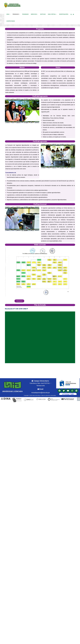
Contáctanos (11, 21)
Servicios (34, 14)
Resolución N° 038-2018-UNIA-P (16, 309)
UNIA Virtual (52, 14)
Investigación (64, 14)
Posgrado (25, 14)
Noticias (43, 14)
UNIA (8, 14)
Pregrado (16, 14)
